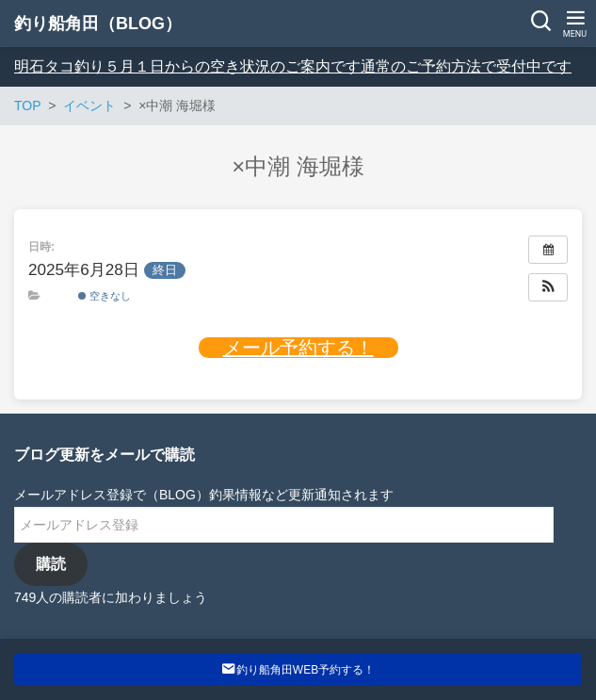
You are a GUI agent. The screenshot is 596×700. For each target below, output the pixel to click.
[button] (548, 287)
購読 (51, 564)
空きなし (105, 296)
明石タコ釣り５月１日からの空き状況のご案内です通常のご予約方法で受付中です (293, 66)
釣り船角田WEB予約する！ (298, 669)
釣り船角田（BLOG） (98, 24)
